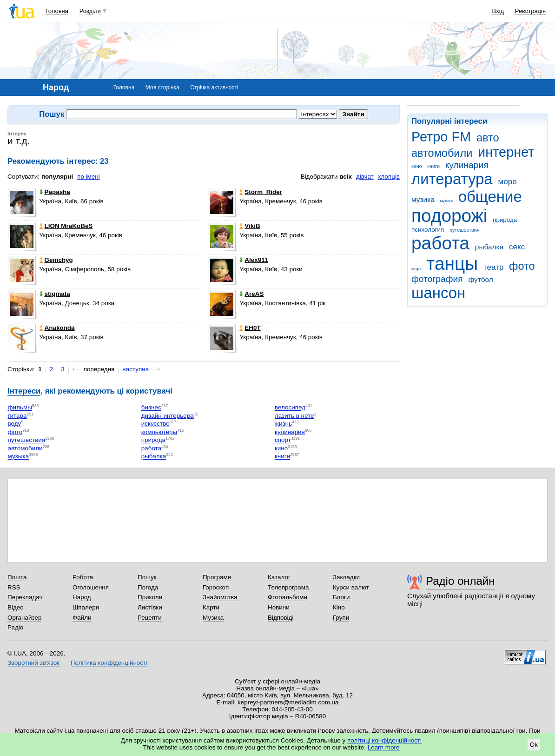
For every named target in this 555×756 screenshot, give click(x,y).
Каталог (279, 577)
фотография (437, 279)
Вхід (498, 11)
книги (433, 166)
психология (428, 230)
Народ (82, 597)
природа (505, 220)
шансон (438, 293)
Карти (211, 607)
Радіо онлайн (460, 581)
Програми (217, 577)
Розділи (90, 11)
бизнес (151, 408)
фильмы (20, 408)
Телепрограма (288, 587)
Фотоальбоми (287, 597)
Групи (341, 618)
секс (517, 247)
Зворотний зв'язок (33, 663)
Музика (213, 618)
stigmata (55, 294)
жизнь (283, 424)
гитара (17, 416)
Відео (16, 607)
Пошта (17, 577)
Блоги (341, 597)
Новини (279, 607)
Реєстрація (530, 11)
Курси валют (351, 587)
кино (417, 166)
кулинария (467, 165)
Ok (534, 745)
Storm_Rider (261, 192)
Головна (57, 11)
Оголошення (91, 587)
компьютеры (159, 432)
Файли (82, 618)
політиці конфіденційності (384, 740)
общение (490, 197)
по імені (89, 177)
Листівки (150, 607)
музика (423, 199)
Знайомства (220, 597)
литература (452, 179)
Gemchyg (56, 260)
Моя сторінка (162, 87)
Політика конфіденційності (109, 663)
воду (15, 424)
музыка (446, 201)
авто (488, 138)
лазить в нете (294, 416)
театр (494, 267)
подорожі (449, 216)
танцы (453, 264)
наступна (135, 369)
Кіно (339, 607)
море (507, 182)
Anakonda (57, 328)
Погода (148, 587)
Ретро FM (441, 137)
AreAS (251, 294)
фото (522, 266)
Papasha (55, 192)
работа (440, 243)
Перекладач (25, 597)
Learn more (384, 747)
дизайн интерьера (168, 416)
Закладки (346, 577)
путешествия (464, 230)
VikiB (250, 226)
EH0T (250, 328)
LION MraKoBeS (66, 226)
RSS (14, 587)
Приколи (150, 597)
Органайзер (24, 618)
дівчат (365, 177)
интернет (506, 152)
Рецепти (150, 618)
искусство (155, 424)
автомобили (442, 153)
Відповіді (281, 618)
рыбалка (489, 247)
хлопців (389, 177)
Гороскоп (216, 587)
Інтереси (24, 391)
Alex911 (254, 260)
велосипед (290, 408)
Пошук (147, 577)
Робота (83, 577)
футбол (480, 279)
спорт (416, 269)
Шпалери (86, 607)
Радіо (15, 627)
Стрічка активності (214, 87)
